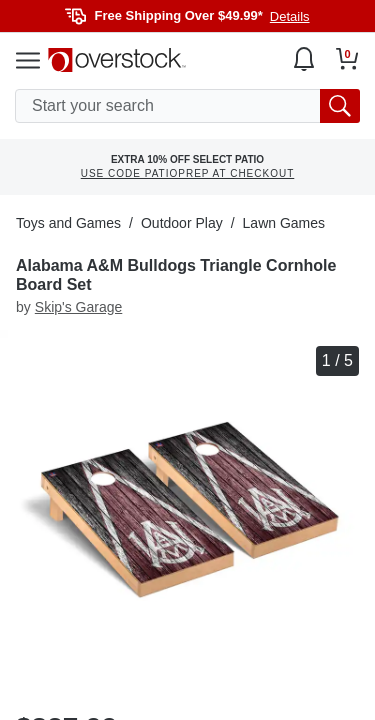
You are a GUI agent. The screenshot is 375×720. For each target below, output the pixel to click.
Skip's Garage (79, 307)
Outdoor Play (182, 223)
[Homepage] (117, 60)
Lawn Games (284, 223)
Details (290, 16)
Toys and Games (68, 223)
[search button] (340, 106)
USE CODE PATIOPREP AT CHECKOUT (188, 173)
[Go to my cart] (347, 59)
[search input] (187, 106)
